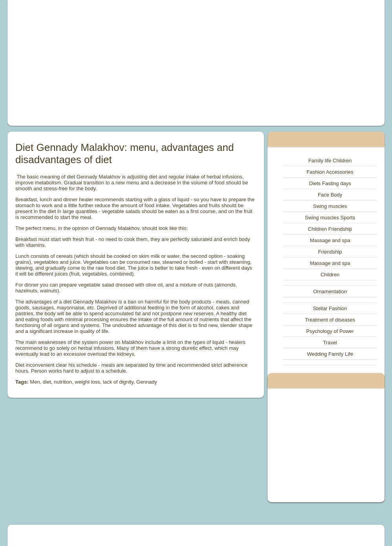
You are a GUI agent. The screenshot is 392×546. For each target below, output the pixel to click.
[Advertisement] (124, 63)
